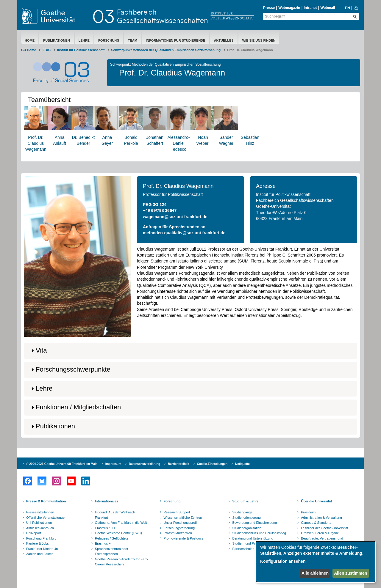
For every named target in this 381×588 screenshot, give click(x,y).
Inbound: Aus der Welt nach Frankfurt (115, 515)
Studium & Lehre (245, 501)
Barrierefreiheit (179, 464)
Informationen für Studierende (176, 40)
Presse (269, 8)
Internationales (107, 501)
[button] (190, 351)
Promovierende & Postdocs (184, 538)
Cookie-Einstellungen (212, 464)
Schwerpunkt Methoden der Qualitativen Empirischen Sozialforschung (166, 50)
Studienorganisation (247, 528)
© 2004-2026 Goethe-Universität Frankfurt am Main (62, 464)
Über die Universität (316, 501)
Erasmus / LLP (106, 528)
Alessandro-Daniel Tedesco (179, 129)
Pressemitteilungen (40, 512)
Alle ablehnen (315, 573)
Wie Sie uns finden (259, 40)
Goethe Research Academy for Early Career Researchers (122, 562)
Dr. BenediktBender (83, 126)
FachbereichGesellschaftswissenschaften (163, 16)
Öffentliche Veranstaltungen (46, 518)
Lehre (84, 40)
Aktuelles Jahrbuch (40, 528)
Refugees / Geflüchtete (112, 538)
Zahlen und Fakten (40, 554)
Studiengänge (242, 512)
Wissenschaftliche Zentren (183, 518)
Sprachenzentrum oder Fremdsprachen (112, 551)
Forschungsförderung (179, 528)
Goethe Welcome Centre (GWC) (118, 533)
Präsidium (308, 512)
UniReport (34, 533)
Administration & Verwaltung (321, 518)
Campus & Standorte (316, 523)
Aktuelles (224, 40)
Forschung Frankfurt (41, 538)
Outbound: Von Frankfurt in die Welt (121, 523)
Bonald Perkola (131, 126)
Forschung (109, 40)
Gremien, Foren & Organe (320, 533)
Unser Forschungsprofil (181, 523)
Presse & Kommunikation (46, 501)
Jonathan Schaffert (155, 126)
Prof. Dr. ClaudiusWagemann (36, 129)
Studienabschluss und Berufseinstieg (259, 533)
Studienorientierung (246, 518)
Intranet (310, 8)
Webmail (328, 8)
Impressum (113, 464)
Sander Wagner (226, 126)
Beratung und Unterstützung (253, 538)
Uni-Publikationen (39, 523)
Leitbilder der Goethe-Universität (324, 528)
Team (133, 40)
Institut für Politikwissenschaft (81, 50)
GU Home (29, 50)
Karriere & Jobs (38, 543)
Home (30, 40)
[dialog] (316, 562)
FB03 (47, 50)
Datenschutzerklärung (145, 464)
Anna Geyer (107, 126)
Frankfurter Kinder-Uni (42, 549)
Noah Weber (202, 126)
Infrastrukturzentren (178, 533)
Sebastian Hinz (250, 126)
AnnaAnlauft (60, 126)
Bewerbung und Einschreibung (254, 523)
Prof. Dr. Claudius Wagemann (178, 186)
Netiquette (242, 464)
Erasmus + (103, 543)
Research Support (177, 512)
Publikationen (57, 40)
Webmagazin (289, 8)
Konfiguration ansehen (283, 561)
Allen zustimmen (350, 573)
